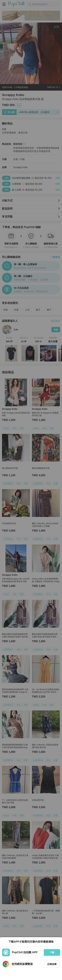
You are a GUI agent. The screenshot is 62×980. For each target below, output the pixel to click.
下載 (52, 952)
